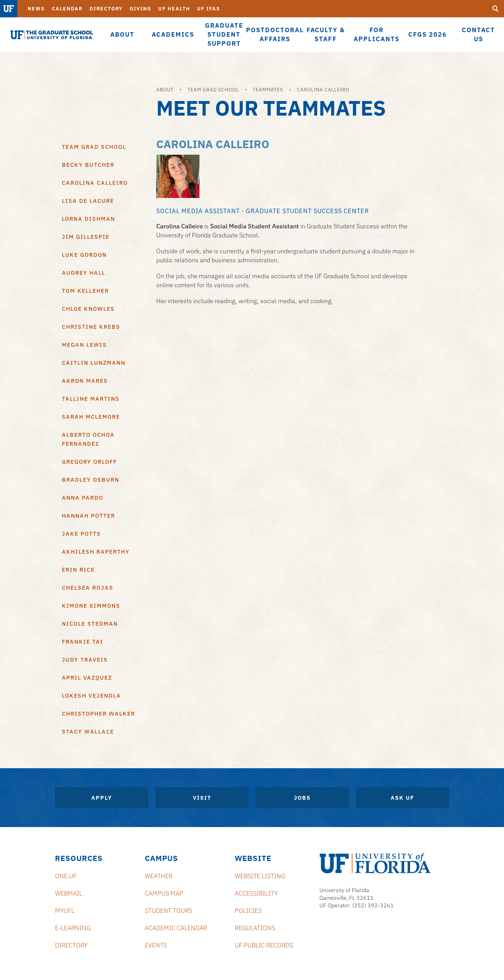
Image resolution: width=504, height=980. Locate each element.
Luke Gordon (84, 255)
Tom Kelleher (85, 291)
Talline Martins (91, 399)
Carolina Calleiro (323, 90)
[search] (495, 9)
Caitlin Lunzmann (94, 363)
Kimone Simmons (91, 606)
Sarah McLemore (91, 417)
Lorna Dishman (88, 219)
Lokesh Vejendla (91, 696)
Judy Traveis (85, 660)
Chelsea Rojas (88, 588)
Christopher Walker (99, 714)
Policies (248, 911)
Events (156, 945)
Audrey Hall (84, 273)
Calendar (67, 9)
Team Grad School (213, 90)
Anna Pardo (83, 498)
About (165, 90)
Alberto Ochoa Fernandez (88, 439)
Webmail (69, 893)
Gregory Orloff (90, 462)
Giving (141, 9)
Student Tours (169, 911)
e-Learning (73, 928)
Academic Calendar (176, 928)
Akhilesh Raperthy (96, 552)
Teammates (268, 90)
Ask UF (402, 798)
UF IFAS (209, 9)
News (36, 9)
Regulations (255, 928)
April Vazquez (87, 678)
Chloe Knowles (88, 309)
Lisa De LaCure (88, 201)
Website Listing (260, 876)
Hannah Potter (88, 516)
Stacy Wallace (88, 732)
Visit (202, 798)
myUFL (65, 911)
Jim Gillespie (86, 237)
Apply (102, 798)
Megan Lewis (84, 345)
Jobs (302, 798)
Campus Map (164, 893)
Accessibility (256, 893)
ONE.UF (66, 876)
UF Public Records (264, 945)
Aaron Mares (85, 381)
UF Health (174, 9)
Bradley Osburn (91, 480)
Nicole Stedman (90, 624)
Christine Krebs (91, 327)
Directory (106, 9)
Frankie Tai (83, 642)
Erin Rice (78, 570)
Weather (159, 876)
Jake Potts (81, 534)
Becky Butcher (88, 165)
